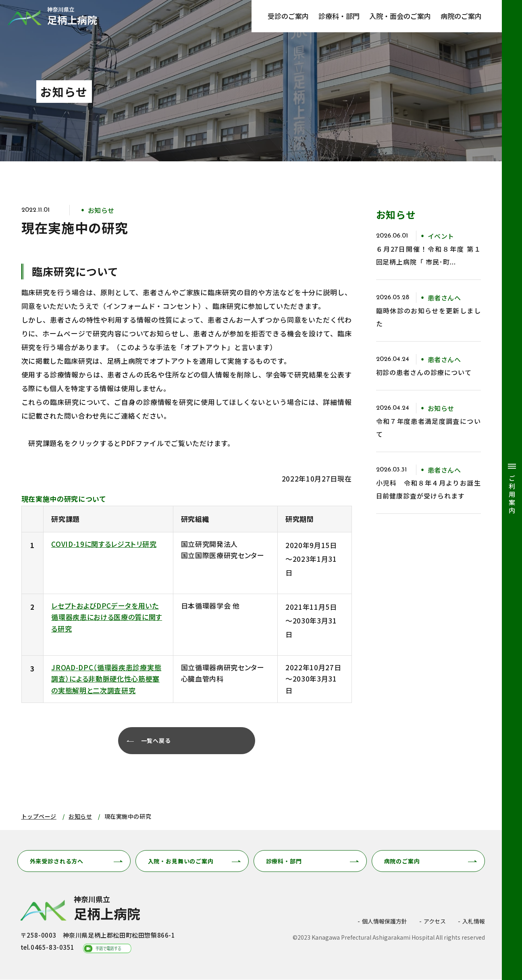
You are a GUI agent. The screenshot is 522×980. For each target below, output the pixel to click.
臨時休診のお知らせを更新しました (428, 317)
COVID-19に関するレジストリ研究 (104, 544)
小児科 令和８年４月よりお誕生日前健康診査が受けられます (428, 489)
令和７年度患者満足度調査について (428, 427)
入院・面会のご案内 (400, 16)
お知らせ (80, 817)
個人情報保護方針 (385, 922)
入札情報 (474, 922)
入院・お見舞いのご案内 (181, 861)
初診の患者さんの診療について (424, 372)
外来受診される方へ (57, 861)
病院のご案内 (461, 16)
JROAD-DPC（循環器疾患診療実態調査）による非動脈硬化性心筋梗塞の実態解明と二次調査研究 (106, 679)
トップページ (39, 817)
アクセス (435, 922)
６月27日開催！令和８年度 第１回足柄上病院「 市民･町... (428, 255)
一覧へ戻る (157, 741)
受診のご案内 (288, 16)
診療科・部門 (339, 16)
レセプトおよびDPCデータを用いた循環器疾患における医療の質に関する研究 (107, 617)
